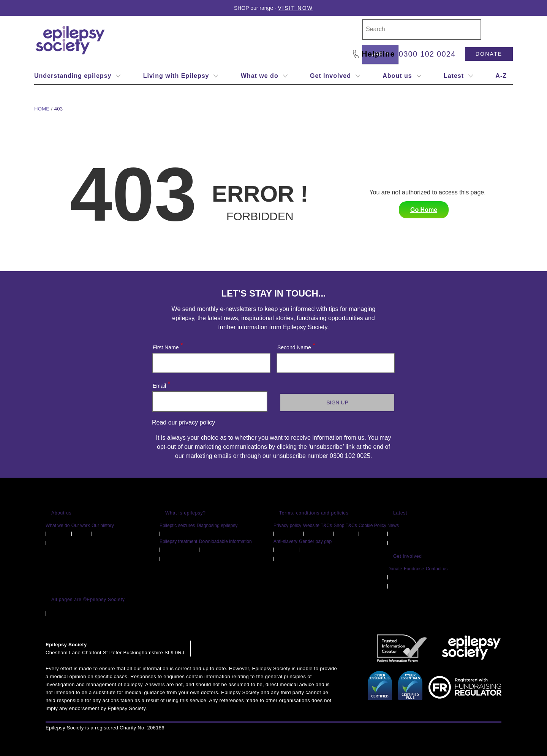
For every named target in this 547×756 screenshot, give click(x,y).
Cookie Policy (372, 526)
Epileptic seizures (177, 526)
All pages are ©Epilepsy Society (88, 600)
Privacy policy (287, 526)
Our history (103, 526)
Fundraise (414, 569)
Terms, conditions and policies (314, 513)
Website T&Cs (318, 526)
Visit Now (296, 8)
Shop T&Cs (345, 526)
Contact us (437, 569)
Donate (489, 54)
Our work (81, 526)
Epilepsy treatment (178, 541)
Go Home (424, 210)
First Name (167, 346)
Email (161, 384)
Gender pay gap (315, 541)
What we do (58, 526)
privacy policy (197, 422)
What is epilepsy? (186, 513)
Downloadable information (225, 541)
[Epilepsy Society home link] (71, 40)
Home (42, 109)
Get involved (408, 556)
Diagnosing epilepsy (217, 526)
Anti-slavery (285, 541)
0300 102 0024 (427, 54)
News (393, 526)
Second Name (296, 346)
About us (61, 513)
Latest (400, 513)
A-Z (501, 76)
